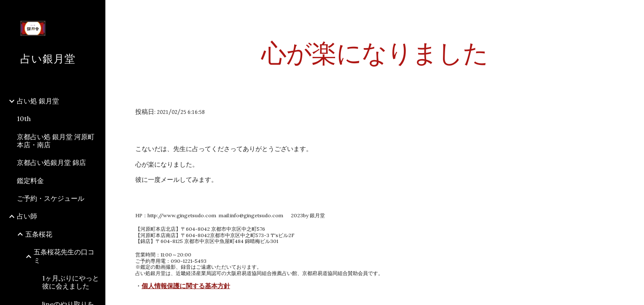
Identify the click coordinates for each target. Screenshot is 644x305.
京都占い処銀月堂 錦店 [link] (51, 162)
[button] (634, 12)
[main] (375, 53)
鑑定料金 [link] (30, 181)
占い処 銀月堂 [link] (38, 101)
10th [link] (24, 119)
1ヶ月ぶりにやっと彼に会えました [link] (71, 282)
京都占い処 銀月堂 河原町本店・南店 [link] (56, 141)
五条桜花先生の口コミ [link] (64, 256)
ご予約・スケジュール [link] (51, 198)
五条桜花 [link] (39, 234)
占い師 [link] (27, 216)
